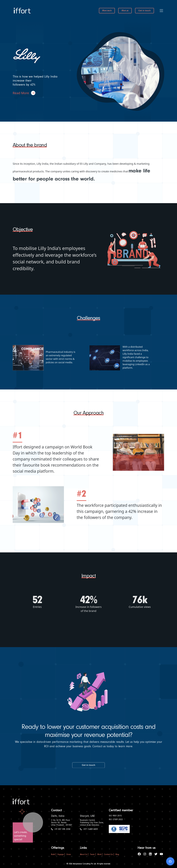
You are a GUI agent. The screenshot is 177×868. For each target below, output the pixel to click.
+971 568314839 (89, 829)
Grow (68, 855)
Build (53, 855)
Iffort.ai (125, 11)
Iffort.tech (107, 11)
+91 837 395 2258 (61, 829)
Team (92, 855)
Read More (24, 93)
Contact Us (108, 855)
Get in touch (145, 11)
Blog (117, 855)
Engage (61, 855)
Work (99, 855)
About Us (84, 855)
